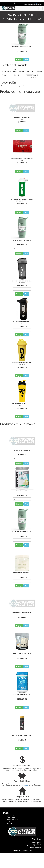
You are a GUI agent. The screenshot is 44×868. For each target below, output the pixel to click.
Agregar (19, 130)
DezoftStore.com (27, 851)
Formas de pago (12, 818)
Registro (9, 823)
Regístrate (25, 786)
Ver (26, 130)
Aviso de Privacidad (35, 848)
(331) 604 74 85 (38, 3)
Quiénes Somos (36, 842)
